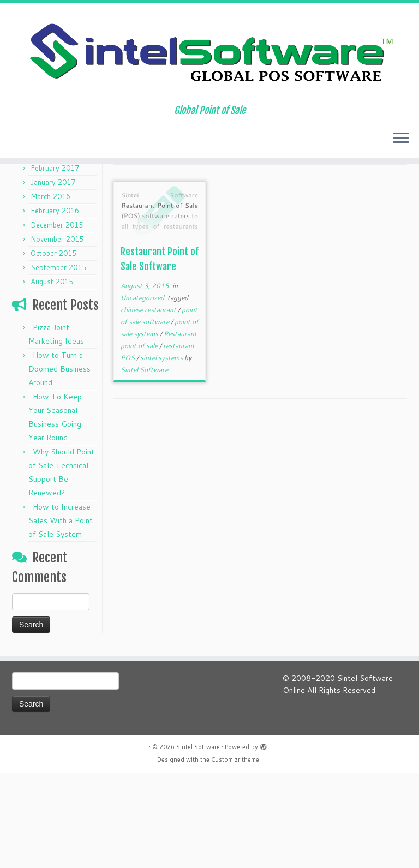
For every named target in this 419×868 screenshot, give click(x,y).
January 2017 (53, 277)
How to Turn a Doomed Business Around (59, 464)
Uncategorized (143, 393)
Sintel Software (144, 465)
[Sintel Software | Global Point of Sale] (209, 62)
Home (22, 199)
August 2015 (52, 376)
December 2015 (57, 320)
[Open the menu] (401, 154)
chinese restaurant (149, 405)
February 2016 (55, 306)
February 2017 (55, 263)
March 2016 (50, 291)
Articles (53, 199)
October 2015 (53, 348)
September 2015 (58, 362)
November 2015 (57, 334)
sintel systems (162, 453)
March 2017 (50, 249)
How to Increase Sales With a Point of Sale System (61, 615)
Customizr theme (235, 854)
